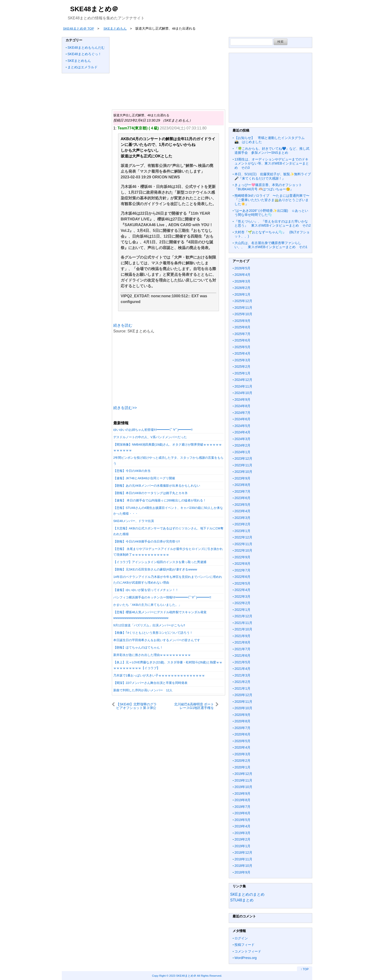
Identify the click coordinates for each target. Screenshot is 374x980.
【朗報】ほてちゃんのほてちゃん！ (138, 647)
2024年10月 (243, 393)
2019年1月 (242, 846)
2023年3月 (242, 518)
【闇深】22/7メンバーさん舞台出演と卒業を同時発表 (150, 683)
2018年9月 (242, 872)
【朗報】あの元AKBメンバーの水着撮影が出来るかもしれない (157, 486)
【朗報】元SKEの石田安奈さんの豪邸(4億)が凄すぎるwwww (155, 569)
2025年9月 (242, 321)
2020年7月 (242, 728)
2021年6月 (242, 655)
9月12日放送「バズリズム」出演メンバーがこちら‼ (149, 625)
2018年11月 (243, 859)
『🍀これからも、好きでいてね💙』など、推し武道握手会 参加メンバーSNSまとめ (272, 151)
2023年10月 (243, 472)
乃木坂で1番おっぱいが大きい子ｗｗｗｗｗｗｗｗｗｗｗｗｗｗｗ (159, 675)
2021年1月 (242, 688)
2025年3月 (242, 360)
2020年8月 (242, 721)
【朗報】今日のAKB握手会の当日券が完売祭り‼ (147, 541)
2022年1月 (242, 610)
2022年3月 (242, 597)
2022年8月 (242, 564)
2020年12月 (243, 695)
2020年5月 (242, 741)
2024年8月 (242, 406)
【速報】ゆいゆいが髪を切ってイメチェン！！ (146, 590)
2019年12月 (243, 774)
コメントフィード (248, 951)
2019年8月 (242, 800)
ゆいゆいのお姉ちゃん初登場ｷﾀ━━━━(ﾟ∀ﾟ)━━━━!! (153, 430)
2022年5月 (242, 583)
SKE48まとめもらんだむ (86, 48)
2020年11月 (243, 702)
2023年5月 (242, 505)
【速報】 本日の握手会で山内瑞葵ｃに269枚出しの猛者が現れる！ (160, 500)
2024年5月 (242, 426)
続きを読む (123, 325)
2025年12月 (243, 301)
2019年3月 (242, 833)
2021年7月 (242, 649)
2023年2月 (242, 524)
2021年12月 (243, 616)
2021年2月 (242, 682)
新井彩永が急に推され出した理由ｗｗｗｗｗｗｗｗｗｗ (152, 655)
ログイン (241, 938)
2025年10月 (243, 314)
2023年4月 (242, 511)
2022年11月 (243, 544)
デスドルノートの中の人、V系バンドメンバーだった (150, 437)
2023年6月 (242, 498)
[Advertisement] (169, 70)
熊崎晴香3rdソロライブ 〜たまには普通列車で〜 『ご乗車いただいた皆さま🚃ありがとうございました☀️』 (274, 200)
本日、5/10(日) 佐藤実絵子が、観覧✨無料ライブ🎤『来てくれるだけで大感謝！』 (273, 176)
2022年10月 (243, 550)
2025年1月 (242, 373)
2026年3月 (242, 281)
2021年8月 (242, 642)
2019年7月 (242, 807)
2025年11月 (243, 308)
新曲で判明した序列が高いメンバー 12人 (143, 690)
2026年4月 (242, 275)
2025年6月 (242, 340)
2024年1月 (242, 452)
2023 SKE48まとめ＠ (183, 976)
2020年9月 (242, 715)
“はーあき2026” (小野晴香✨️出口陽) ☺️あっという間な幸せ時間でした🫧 (271, 213)
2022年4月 (242, 590)
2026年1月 (242, 294)
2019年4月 (242, 826)
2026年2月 (242, 288)
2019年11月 (243, 780)
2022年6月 (242, 577)
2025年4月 (242, 353)
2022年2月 (242, 603)
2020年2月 (242, 761)
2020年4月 (242, 747)
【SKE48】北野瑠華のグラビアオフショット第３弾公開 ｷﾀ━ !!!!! (136, 706)
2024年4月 (242, 432)
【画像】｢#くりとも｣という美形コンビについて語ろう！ (153, 633)
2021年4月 (242, 669)
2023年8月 (242, 485)
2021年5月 (242, 662)
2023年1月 (242, 531)
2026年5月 (242, 268)
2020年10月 (243, 708)
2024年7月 (242, 413)
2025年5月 (242, 347)
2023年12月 (243, 458)
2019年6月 (242, 813)
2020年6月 (242, 734)
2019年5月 (242, 820)
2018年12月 (243, 852)
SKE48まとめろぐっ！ (84, 54)
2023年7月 (242, 491)
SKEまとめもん (79, 61)
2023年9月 (242, 478)
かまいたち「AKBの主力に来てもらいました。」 (147, 605)
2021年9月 (242, 636)
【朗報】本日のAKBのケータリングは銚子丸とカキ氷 (151, 493)
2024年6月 (242, 419)
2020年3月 (242, 754)
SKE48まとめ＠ (94, 9)
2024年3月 (242, 439)
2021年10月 (243, 629)
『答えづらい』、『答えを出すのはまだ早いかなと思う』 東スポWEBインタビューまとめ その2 (273, 224)
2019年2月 (242, 839)
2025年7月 (242, 334)
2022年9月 (242, 557)
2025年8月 (242, 327)
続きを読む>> (125, 408)
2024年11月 (243, 386)
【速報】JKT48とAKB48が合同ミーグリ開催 (144, 478)
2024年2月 (242, 445)
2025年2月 (242, 367)
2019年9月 (242, 794)
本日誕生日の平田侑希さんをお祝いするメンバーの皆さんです (157, 640)
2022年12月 (243, 537)
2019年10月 (243, 787)
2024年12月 (243, 380)
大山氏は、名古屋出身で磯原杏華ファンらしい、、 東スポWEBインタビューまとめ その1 (271, 245)
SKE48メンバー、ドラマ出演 (134, 521)
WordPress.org (246, 958)
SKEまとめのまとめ (247, 894)
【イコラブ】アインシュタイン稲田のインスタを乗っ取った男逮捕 (160, 562)
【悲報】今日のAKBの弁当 (132, 471)
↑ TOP (305, 969)
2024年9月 (242, 399)
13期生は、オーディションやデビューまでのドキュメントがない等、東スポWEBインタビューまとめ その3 (272, 163)
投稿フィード (244, 945)
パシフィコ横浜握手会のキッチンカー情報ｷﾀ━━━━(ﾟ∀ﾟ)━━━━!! (162, 597)
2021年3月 (242, 675)
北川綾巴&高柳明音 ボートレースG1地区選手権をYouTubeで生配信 (194, 706)
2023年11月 (243, 465)
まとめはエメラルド (83, 67)
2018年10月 (243, 866)
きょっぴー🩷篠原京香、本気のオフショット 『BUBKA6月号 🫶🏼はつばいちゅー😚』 (270, 187)
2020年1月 (242, 767)
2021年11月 (243, 623)
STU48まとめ (242, 900)
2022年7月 (242, 570)
